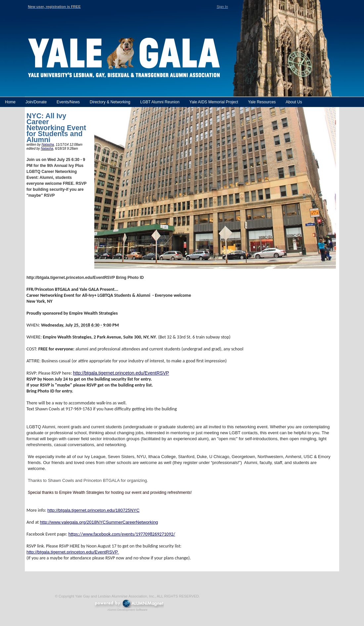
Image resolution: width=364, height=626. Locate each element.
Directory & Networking (110, 102)
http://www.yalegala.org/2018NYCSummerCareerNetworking (99, 522)
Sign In (222, 7)
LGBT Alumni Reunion (160, 102)
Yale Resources (262, 102)
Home (10, 102)
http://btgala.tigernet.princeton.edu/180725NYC (93, 510)
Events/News (68, 102)
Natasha (48, 145)
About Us (294, 102)
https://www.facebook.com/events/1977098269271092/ (122, 534)
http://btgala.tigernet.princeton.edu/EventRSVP (121, 373)
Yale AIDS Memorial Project (214, 102)
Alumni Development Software (127, 610)
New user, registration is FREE (54, 7)
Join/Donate (36, 102)
